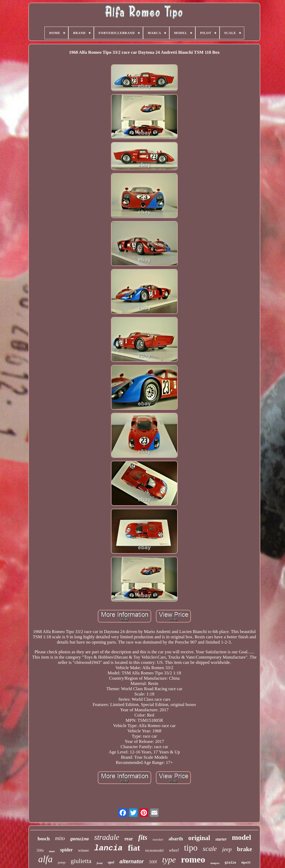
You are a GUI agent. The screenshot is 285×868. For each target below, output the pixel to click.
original (199, 838)
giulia (230, 863)
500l (153, 862)
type (169, 860)
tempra (215, 863)
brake (245, 849)
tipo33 (246, 862)
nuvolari (158, 840)
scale (210, 849)
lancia (108, 848)
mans (52, 851)
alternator (131, 861)
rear (129, 839)
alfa (45, 859)
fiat (134, 848)
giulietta (81, 861)
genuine (80, 839)
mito (60, 838)
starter (221, 839)
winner (84, 850)
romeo (193, 859)
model (241, 837)
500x (40, 850)
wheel (174, 850)
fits (143, 837)
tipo (191, 848)
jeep (227, 849)
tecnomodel (155, 850)
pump (62, 862)
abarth (176, 839)
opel (111, 862)
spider (67, 850)
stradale (107, 837)
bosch (44, 839)
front (100, 863)
